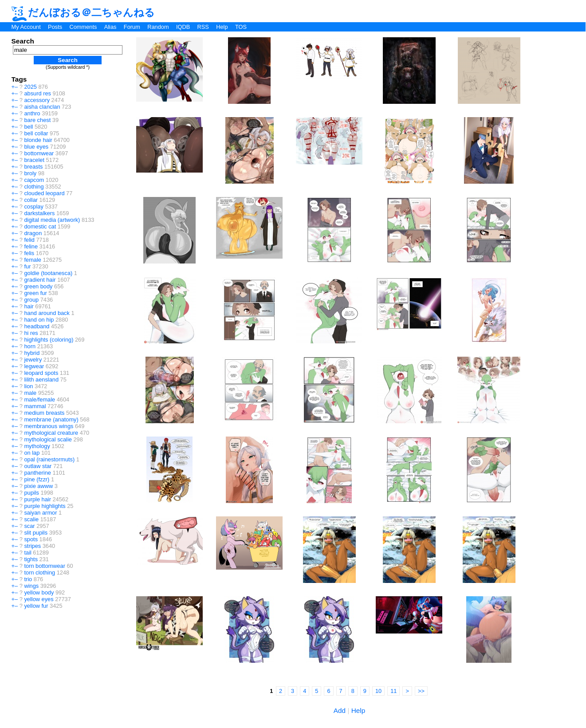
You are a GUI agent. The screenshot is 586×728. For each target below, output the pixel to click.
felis (29, 253)
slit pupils (36, 533)
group (31, 300)
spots (31, 539)
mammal (35, 406)
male (30, 393)
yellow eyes (39, 599)
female (32, 260)
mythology (37, 446)
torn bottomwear (44, 566)
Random (158, 27)
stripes (32, 546)
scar (29, 526)
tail (28, 553)
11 (393, 691)
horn (30, 346)
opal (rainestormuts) (49, 459)
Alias (110, 27)
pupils (31, 493)
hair (29, 306)
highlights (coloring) (49, 340)
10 (378, 691)
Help (222, 27)
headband (37, 326)
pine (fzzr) (37, 479)
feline (31, 246)
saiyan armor (40, 513)
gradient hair (40, 280)
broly (30, 173)
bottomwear (39, 153)
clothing (34, 187)
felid (29, 240)
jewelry (33, 360)
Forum (132, 27)
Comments (83, 27)
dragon (33, 233)
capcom (34, 180)
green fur (35, 293)
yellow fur (36, 606)
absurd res (37, 93)
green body (38, 286)
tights (31, 559)
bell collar (36, 133)
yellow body (39, 592)
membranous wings (49, 426)
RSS (203, 27)
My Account (26, 27)
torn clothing (39, 573)
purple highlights (45, 506)
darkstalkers (39, 213)
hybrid (32, 353)
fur (27, 266)
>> (421, 691)
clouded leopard (44, 193)
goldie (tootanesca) (48, 273)
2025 (30, 87)
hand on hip (39, 320)
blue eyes (36, 147)
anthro (32, 113)
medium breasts (44, 413)
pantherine (37, 473)
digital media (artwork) (52, 220)
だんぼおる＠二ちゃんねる (83, 12)
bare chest (37, 120)
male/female (39, 399)
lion (28, 386)
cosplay (33, 207)
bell (28, 127)
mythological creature (51, 433)
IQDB (183, 27)
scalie (31, 519)
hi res (31, 333)
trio (28, 579)
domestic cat (40, 226)
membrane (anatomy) (51, 419)
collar (31, 200)
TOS (241, 27)
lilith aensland (41, 380)
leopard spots (41, 373)
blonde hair (38, 140)
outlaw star (38, 466)
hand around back (47, 313)
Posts (55, 27)
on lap (32, 453)
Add (340, 710)
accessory (37, 100)
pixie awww (38, 486)
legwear (34, 366)
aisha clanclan (42, 107)
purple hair (37, 499)
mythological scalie (48, 439)
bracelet (34, 160)
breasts (33, 167)
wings (31, 586)
